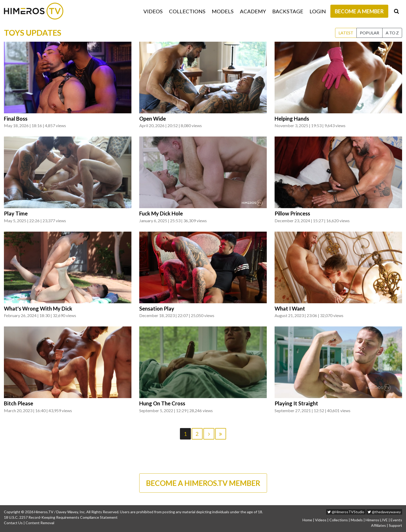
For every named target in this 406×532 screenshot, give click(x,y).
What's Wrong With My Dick (38, 308)
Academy (253, 11)
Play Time (16, 213)
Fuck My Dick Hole (161, 213)
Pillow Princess (292, 213)
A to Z (392, 33)
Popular (369, 33)
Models (223, 11)
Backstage (288, 11)
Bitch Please (19, 403)
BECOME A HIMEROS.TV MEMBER (203, 483)
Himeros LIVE (377, 520)
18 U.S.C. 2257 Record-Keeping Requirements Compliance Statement (61, 517)
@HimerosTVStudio (346, 512)
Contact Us (13, 523)
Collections (187, 11)
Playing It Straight (296, 403)
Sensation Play (157, 308)
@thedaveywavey (384, 512)
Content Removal (40, 523)
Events (396, 520)
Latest (346, 33)
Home (307, 520)
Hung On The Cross (162, 403)
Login (318, 11)
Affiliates (378, 525)
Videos (153, 11)
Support (395, 525)
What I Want (290, 308)
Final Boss (16, 119)
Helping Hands (292, 119)
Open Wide (153, 119)
